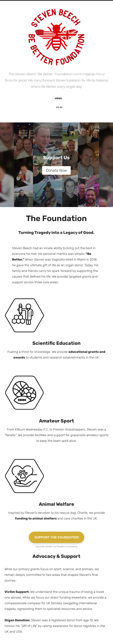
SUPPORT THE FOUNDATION (57, 537)
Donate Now (56, 170)
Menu (56, 98)
